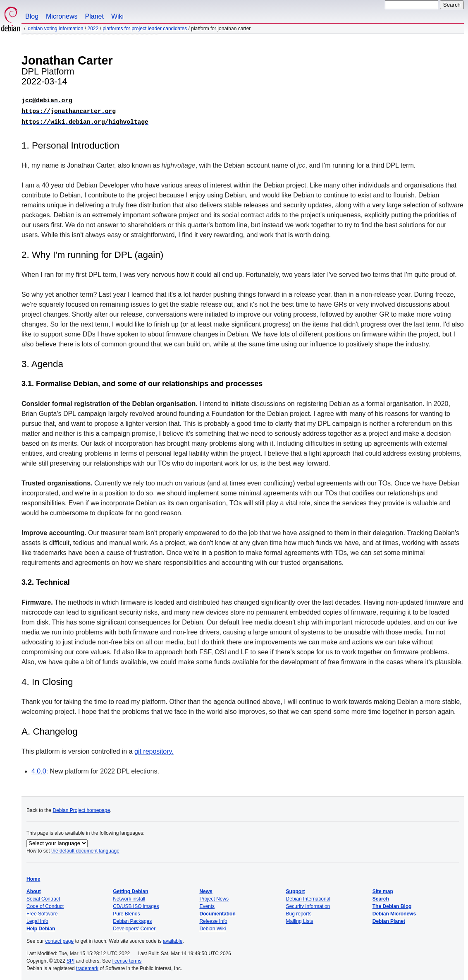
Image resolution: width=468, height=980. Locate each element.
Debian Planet (389, 919)
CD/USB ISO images (136, 904)
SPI (70, 958)
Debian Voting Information (55, 29)
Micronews (62, 16)
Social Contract (43, 896)
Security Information (308, 904)
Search (381, 896)
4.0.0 (39, 769)
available (173, 939)
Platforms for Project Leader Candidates (145, 29)
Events (207, 904)
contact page (59, 939)
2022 (93, 29)
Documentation (217, 911)
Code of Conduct (45, 904)
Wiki (117, 16)
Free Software (42, 911)
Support (296, 889)
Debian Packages (132, 919)
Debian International (308, 896)
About (34, 889)
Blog (32, 16)
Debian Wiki (213, 926)
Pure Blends (126, 911)
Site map (383, 889)
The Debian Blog (392, 904)
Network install (129, 896)
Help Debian (41, 926)
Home (33, 877)
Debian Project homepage (81, 808)
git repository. (154, 749)
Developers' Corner (134, 926)
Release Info (213, 919)
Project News (214, 896)
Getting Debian (130, 889)
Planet (94, 16)
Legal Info (37, 919)
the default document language (85, 848)
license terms (127, 958)
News (206, 889)
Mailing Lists (300, 919)
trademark (87, 966)
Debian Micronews (394, 911)
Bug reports (299, 911)
